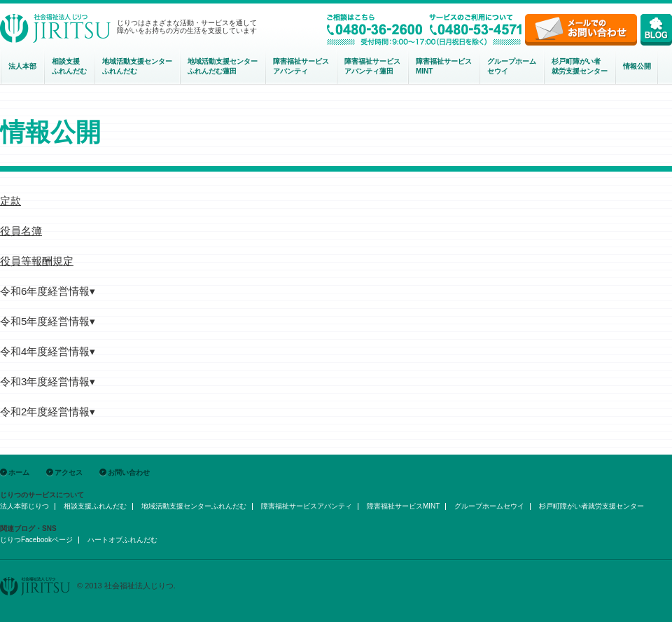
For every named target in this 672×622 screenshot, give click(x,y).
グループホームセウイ (512, 66)
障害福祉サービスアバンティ (301, 66)
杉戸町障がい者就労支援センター (580, 66)
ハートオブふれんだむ (122, 540)
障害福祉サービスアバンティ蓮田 (372, 66)
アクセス (69, 472)
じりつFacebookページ (36, 540)
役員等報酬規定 (37, 261)
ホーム (19, 472)
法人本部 (22, 66)
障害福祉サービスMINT (444, 66)
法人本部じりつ (24, 506)
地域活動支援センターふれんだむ (194, 506)
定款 (10, 201)
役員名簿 (21, 231)
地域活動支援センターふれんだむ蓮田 (223, 66)
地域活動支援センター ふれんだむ (137, 66)
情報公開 (637, 66)
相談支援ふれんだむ (69, 66)
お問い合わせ (129, 472)
